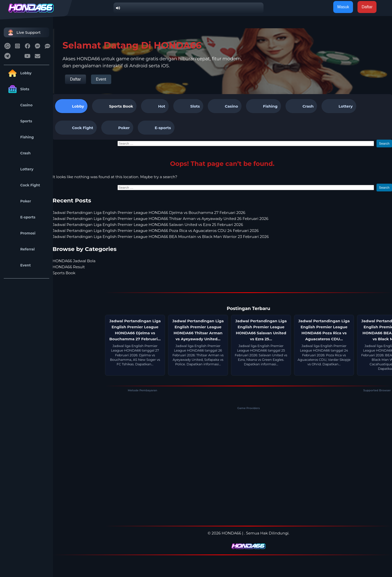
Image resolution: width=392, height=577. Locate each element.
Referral (20, 249)
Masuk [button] (343, 7)
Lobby (19, 73)
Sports (19, 121)
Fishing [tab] (263, 106)
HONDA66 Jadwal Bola (74, 261)
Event (18, 265)
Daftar (75, 79)
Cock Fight (23, 185)
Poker (19, 201)
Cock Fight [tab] (76, 128)
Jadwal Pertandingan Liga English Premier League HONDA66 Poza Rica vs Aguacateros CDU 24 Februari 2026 (156, 231)
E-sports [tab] (156, 128)
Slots (18, 89)
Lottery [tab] (339, 106)
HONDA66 (231, 533)
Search (384, 143)
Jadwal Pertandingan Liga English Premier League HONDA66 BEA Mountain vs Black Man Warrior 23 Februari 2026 (161, 237)
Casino (19, 105)
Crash (18, 153)
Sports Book (121, 106)
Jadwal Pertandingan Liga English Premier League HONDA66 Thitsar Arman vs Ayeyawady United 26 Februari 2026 (160, 219)
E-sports (21, 217)
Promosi (21, 233)
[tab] (114, 106)
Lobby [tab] (71, 106)
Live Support (23, 32)
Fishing (20, 137)
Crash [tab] (301, 106)
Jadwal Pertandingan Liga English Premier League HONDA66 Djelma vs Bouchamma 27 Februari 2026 (149, 213)
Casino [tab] (225, 106)
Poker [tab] (117, 128)
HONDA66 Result (69, 267)
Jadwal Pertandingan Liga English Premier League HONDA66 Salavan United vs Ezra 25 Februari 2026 (148, 225)
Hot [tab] (155, 106)
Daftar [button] (367, 7)
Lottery (20, 169)
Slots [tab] (188, 106)
